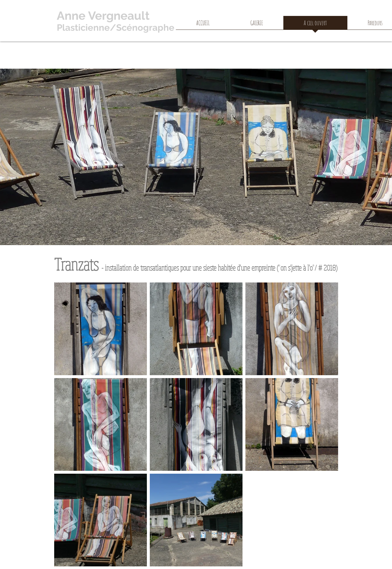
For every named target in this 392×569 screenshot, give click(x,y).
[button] (257, 25)
